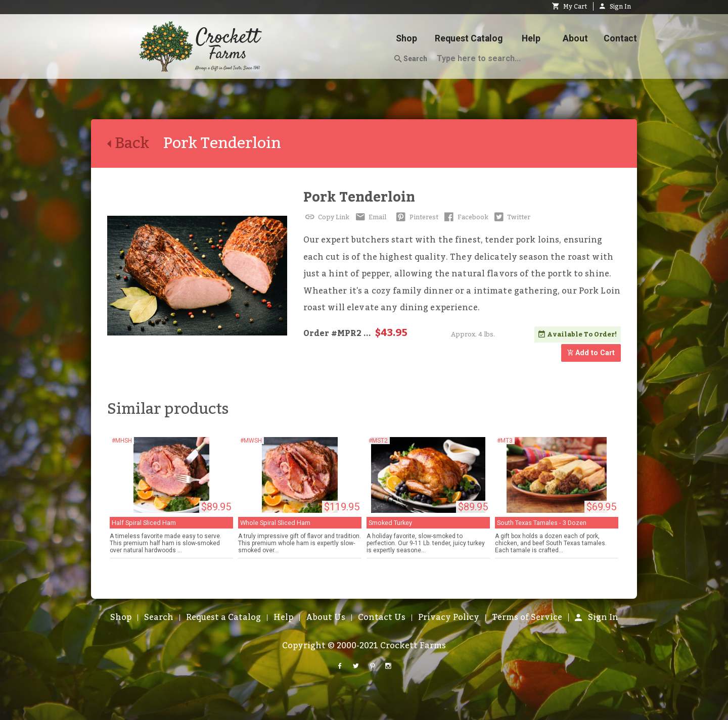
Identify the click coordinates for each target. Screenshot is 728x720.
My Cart (570, 7)
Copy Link (327, 217)
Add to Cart (591, 353)
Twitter (512, 217)
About (575, 38)
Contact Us (382, 617)
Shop (406, 38)
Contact (620, 38)
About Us (326, 617)
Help (531, 38)
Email (370, 217)
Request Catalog (469, 38)
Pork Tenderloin (359, 197)
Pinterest (416, 217)
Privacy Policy (449, 617)
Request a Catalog (223, 617)
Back (135, 143)
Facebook (465, 217)
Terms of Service (527, 617)
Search (411, 59)
